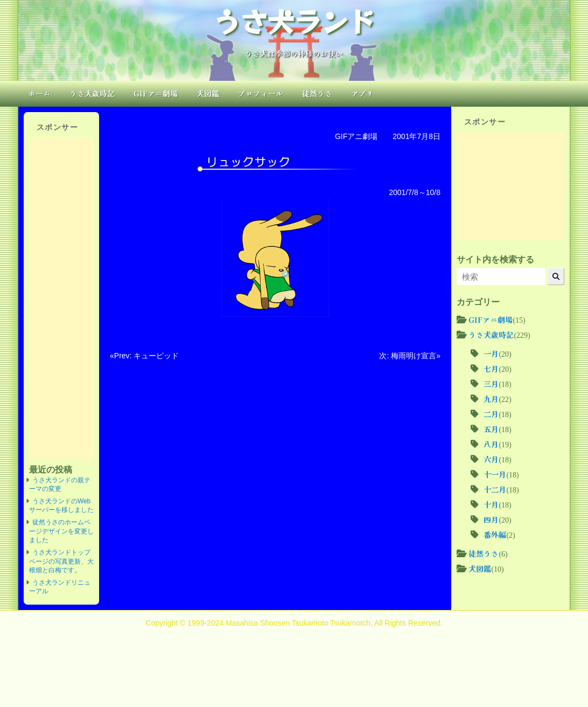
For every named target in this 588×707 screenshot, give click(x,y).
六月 (491, 459)
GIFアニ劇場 (156, 93)
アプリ (362, 93)
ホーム (39, 93)
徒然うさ (317, 93)
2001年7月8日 (416, 136)
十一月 (495, 474)
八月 (491, 444)
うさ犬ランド (294, 20)
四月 (491, 519)
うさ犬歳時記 (92, 93)
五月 (491, 429)
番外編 (495, 535)
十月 (491, 504)
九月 (491, 399)
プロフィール (261, 93)
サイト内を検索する (495, 259)
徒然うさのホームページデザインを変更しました (61, 531)
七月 (491, 369)
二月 (491, 414)
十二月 (495, 489)
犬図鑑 (208, 93)
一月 (491, 353)
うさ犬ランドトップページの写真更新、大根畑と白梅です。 (61, 561)
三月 (491, 384)
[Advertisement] (61, 299)
